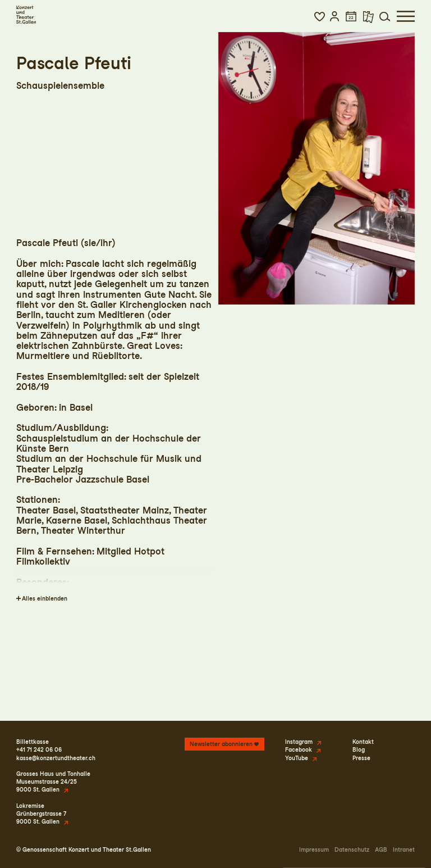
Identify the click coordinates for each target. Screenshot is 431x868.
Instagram (299, 742)
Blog (359, 749)
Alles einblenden (45, 598)
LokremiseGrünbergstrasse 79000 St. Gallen (41, 814)
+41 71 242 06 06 (39, 749)
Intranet (404, 849)
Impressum (314, 849)
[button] (320, 16)
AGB (381, 849)
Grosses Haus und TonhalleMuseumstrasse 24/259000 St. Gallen (53, 781)
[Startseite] (26, 15)
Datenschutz (352, 849)
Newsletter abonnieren (221, 744)
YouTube (297, 758)
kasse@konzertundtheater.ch (56, 758)
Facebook (299, 749)
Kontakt (363, 742)
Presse (361, 758)
